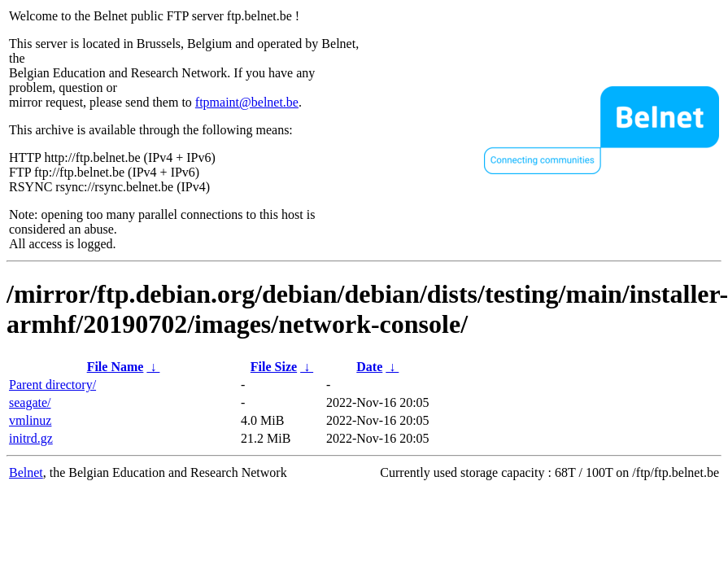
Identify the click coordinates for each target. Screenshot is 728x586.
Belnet (26, 472)
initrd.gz (31, 438)
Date (369, 367)
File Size (274, 367)
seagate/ (30, 402)
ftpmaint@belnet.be (247, 102)
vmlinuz (30, 420)
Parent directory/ (52, 385)
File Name (116, 367)
